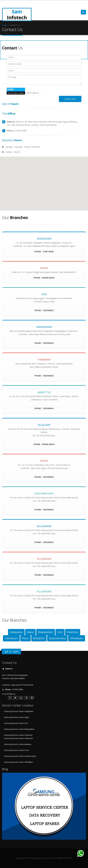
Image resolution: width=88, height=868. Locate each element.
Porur (26, 638)
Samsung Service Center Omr (16, 723)
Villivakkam (77, 638)
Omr (60, 632)
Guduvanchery (57, 638)
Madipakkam (46, 632)
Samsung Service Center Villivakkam (18, 762)
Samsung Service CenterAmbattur (18, 744)
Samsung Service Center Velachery (18, 735)
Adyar (30, 632)
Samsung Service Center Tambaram (18, 738)
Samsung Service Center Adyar (17, 717)
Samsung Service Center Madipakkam (19, 729)
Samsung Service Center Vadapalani (19, 711)
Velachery (73, 632)
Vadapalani (16, 632)
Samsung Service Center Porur (17, 750)
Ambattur (39, 638)
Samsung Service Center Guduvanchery (20, 756)
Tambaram (11, 638)
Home (5, 25)
